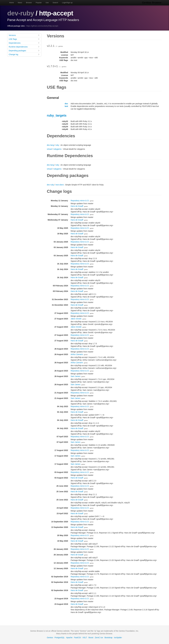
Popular (39, 3)
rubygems (57, 149)
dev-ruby (21, 13)
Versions (24, 35)
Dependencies (24, 43)
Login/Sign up (67, 3)
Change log (24, 54)
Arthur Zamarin (77, 354)
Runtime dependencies (24, 47)
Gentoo (50, 637)
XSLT (85, 637)
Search (55, 3)
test (66, 106)
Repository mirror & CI (80, 200)
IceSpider (118, 637)
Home (12, 3)
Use (47, 3)
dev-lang (50, 145)
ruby (57, 145)
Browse (29, 3)
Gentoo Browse (152, 3)
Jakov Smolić (76, 319)
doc (66, 103)
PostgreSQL (60, 637)
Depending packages (24, 50)
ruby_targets (57, 115)
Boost (91, 637)
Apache (69, 637)
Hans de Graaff (77, 206)
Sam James (76, 376)
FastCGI (78, 637)
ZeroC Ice (99, 637)
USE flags (24, 39)
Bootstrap (109, 637)
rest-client (60, 185)
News (20, 3)
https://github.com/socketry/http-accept (42, 26)
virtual (49, 149)
